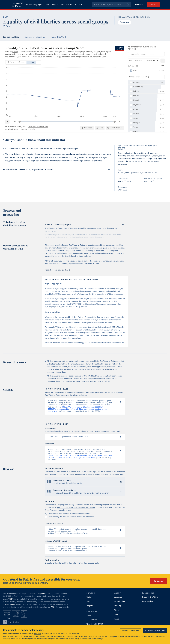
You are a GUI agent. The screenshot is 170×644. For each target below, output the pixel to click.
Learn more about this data (38, 127)
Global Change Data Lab (40, 599)
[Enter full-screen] (115, 128)
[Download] (87, 128)
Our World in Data (17, 5)
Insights (55, 5)
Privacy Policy (74, 639)
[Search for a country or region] (146, 54)
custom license (9, 609)
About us (118, 602)
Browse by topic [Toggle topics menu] (34, 5)
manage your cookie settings (92, 639)
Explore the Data (11, 37)
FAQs (53, 612)
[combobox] (111, 5)
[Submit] (128, 5)
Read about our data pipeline (57, 270)
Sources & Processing (35, 37)
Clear (162, 66)
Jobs (116, 619)
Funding (118, 611)
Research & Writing (150, 602)
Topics (89, 602)
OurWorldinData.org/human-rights (17, 129)
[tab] (11, 62)
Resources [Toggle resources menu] (66, 5)
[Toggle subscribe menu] (139, 5)
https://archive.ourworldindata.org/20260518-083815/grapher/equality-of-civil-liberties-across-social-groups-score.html (78, 411)
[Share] (100, 128)
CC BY (33, 129)
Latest (89, 620)
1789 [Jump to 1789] (14, 122)
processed (135, 173)
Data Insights (147, 606)
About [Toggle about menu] (78, 5)
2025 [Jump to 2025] (120, 122)
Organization (120, 606)
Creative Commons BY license (67, 379)
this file (121, 343)
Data (47, 5)
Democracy (124, 22)
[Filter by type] (146, 77)
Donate (153, 5)
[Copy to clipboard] (118, 402)
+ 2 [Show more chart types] (39, 62)
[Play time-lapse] (7, 122)
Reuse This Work (59, 37)
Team (117, 615)
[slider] (20, 122)
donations (37, 634)
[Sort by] (144, 61)
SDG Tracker (92, 625)
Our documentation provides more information (76, 511)
